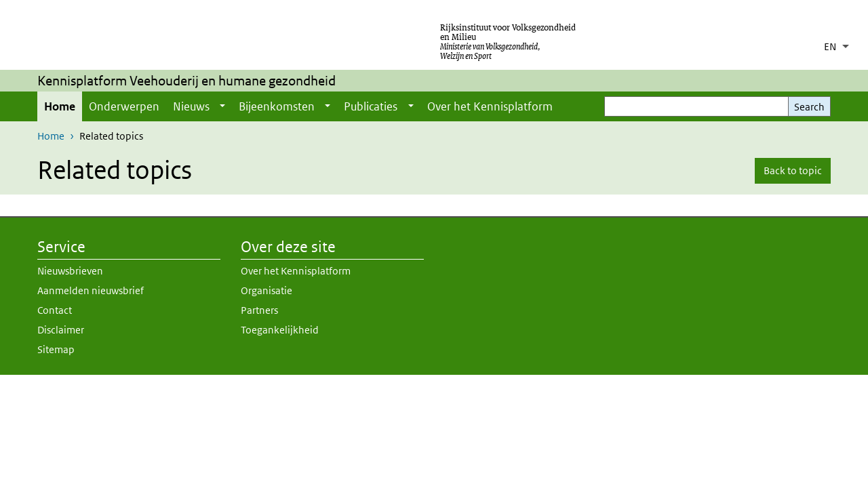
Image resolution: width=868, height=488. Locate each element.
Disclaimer (61, 330)
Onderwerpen (124, 106)
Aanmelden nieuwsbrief (91, 290)
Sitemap (56, 349)
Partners (259, 310)
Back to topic (793, 170)
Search (809, 107)
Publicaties (371, 106)
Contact (55, 310)
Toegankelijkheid (280, 330)
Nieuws (191, 106)
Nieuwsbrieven (70, 271)
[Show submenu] (222, 106)
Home (60, 106)
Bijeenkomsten (277, 106)
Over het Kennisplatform (490, 106)
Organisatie (267, 290)
